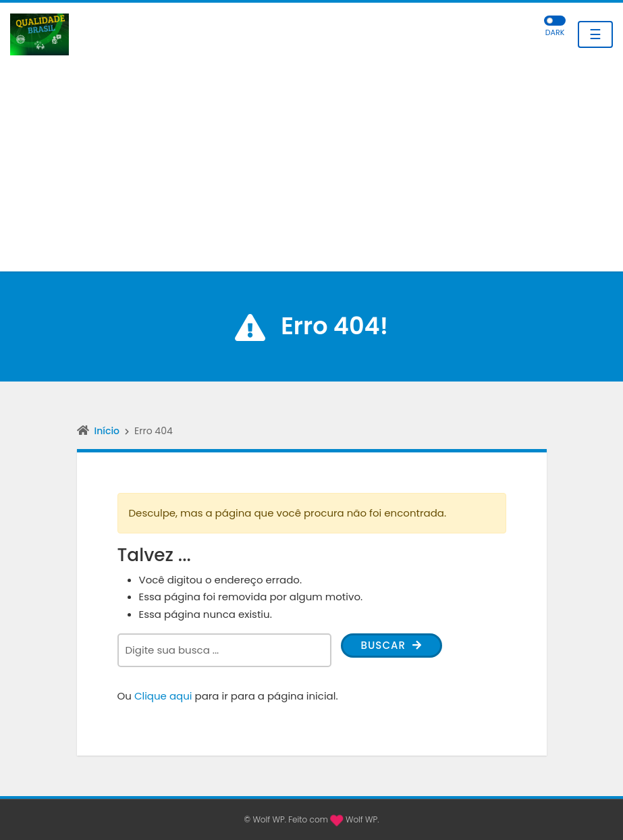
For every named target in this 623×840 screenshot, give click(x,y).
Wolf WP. (362, 819)
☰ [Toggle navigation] (595, 34)
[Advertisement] (311, 170)
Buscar (391, 645)
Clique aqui (163, 696)
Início (107, 431)
